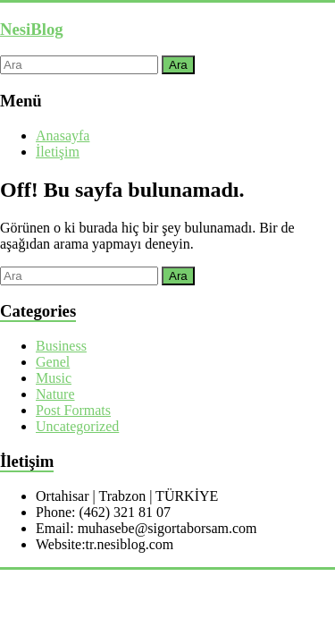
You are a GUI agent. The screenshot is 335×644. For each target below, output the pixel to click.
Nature (55, 394)
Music (54, 378)
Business (61, 346)
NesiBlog (32, 29)
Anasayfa (63, 136)
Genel (53, 362)
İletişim (58, 152)
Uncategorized (77, 426)
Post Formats (73, 410)
